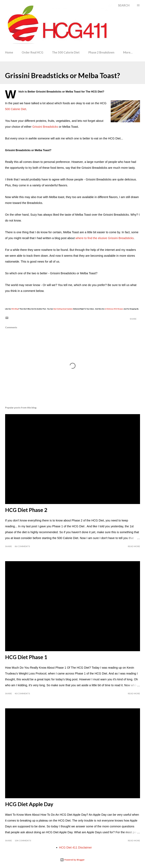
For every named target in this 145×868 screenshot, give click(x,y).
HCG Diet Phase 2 (26, 510)
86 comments (22, 546)
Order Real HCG (32, 52)
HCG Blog (15, 309)
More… (128, 52)
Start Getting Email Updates (63, 309)
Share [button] (133, 319)
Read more (134, 546)
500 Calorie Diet (16, 109)
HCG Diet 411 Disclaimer (75, 847)
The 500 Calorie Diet (66, 52)
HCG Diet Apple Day (29, 804)
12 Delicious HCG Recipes (114, 309)
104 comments (23, 841)
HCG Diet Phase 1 (26, 657)
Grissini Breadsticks (45, 127)
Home (9, 52)
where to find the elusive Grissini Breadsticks (105, 238)
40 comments (22, 693)
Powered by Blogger (72, 860)
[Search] (124, 5)
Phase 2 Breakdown (101, 52)
